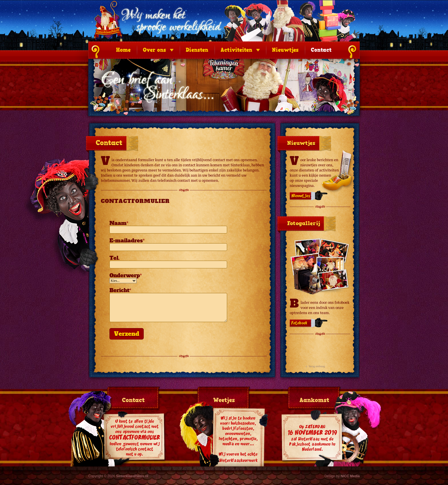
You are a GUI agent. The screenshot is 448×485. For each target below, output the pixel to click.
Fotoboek (299, 323)
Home (123, 50)
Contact (321, 50)
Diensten (197, 50)
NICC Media (350, 476)
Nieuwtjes (285, 50)
